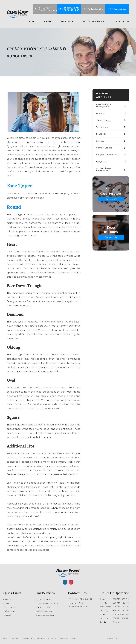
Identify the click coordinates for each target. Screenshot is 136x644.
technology (102, 128)
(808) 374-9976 (48, 10)
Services (7, 603)
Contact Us (123, 21)
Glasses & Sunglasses (45, 611)
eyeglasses (102, 163)
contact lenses (104, 149)
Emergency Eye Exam (45, 615)
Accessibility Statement (57, 638)
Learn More (111, 200)
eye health (102, 135)
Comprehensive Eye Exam (47, 603)
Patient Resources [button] (95, 21)
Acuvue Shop (120, 9)
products (101, 114)
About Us (7, 599)
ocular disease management (104, 171)
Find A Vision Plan (96, 9)
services (100, 142)
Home (31, 21)
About (48, 21)
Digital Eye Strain (43, 607)
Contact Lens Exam (44, 599)
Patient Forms (10, 611)
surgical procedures (107, 156)
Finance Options (11, 607)
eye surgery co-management (105, 106)
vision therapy (104, 121)
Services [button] (67, 21)
